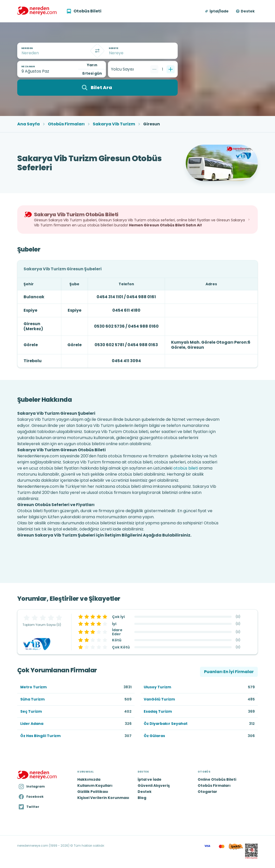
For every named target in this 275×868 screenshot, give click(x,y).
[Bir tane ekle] (171, 69)
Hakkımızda (89, 779)
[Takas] (97, 51)
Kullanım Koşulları (95, 786)
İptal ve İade (150, 779)
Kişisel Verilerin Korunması (103, 798)
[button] (217, 11)
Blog (142, 798)
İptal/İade (219, 11)
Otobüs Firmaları (66, 124)
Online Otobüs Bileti (217, 779)
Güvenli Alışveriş (154, 786)
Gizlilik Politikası (93, 792)
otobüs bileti (186, 468)
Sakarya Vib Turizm (114, 124)
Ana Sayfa (29, 124)
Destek (248, 11)
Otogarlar (207, 792)
